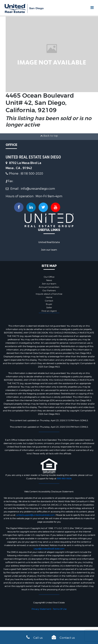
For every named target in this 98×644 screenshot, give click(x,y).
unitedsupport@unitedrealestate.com (35, 515)
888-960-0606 (64, 479)
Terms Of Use (60, 609)
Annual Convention (49, 287)
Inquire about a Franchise (49, 294)
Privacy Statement (41, 609)
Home (49, 297)
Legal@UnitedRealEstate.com (49, 549)
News (49, 280)
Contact (49, 301)
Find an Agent (49, 311)
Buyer (49, 304)
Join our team (49, 250)
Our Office (49, 277)
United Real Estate (49, 242)
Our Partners (49, 291)
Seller (49, 308)
